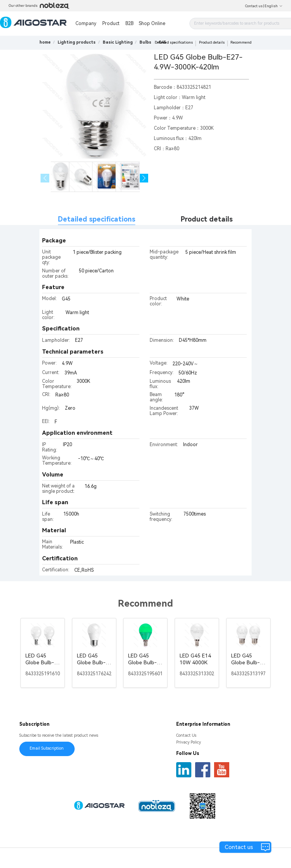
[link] (77, 42)
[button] (144, 178)
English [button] (274, 6)
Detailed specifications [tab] (97, 219)
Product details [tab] (207, 219)
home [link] (45, 42)
